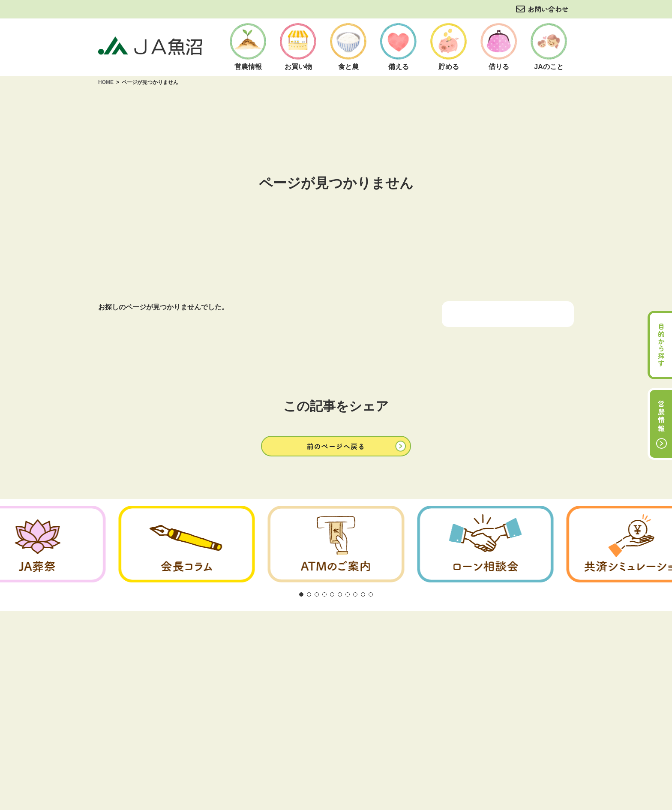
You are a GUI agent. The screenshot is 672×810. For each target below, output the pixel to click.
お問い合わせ (548, 9)
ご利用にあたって (188, 636)
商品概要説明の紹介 (337, 636)
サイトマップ (490, 636)
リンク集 (444, 636)
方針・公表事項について (261, 636)
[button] (336, 446)
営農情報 (661, 417)
